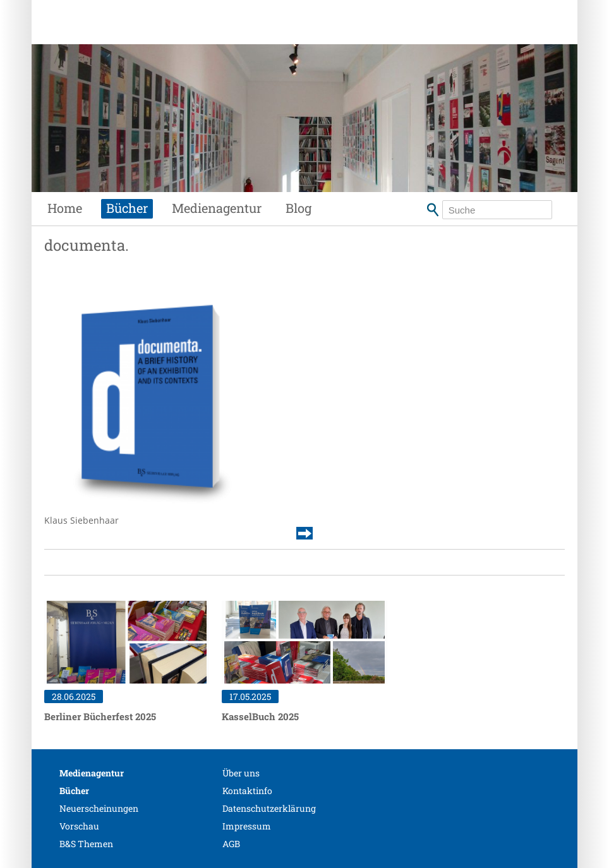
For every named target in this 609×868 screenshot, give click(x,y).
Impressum (247, 826)
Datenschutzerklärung (269, 808)
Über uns (241, 773)
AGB (231, 844)
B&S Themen (86, 844)
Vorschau (79, 826)
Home (65, 208)
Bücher (127, 208)
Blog (298, 208)
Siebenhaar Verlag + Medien (170, 35)
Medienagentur (217, 208)
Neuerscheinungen (99, 808)
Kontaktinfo (247, 791)
